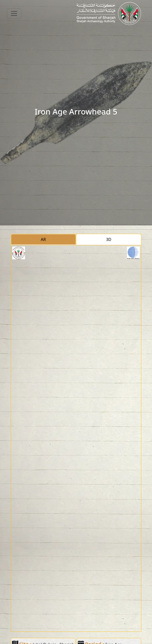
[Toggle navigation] (14, 13)
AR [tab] (43, 239)
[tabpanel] (76, 439)
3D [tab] (109, 239)
